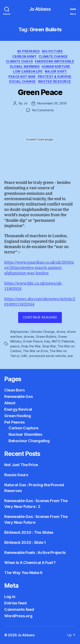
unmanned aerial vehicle (47, 356)
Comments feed (19, 609)
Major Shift (56, 71)
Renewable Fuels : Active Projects (35, 553)
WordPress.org (18, 616)
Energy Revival (18, 409)
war (70, 356)
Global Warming (25, 66)
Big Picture (52, 51)
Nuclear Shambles (25, 434)
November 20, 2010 (52, 103)
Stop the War (31, 346)
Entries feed (15, 603)
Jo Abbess (40, 9)
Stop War (49, 346)
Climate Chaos (20, 61)
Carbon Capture (23, 428)
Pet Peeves (14, 422)
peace (15, 346)
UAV (24, 356)
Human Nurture (56, 66)
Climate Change (53, 56)
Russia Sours (16, 475)
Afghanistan (19, 332)
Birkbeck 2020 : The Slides (29, 532)
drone (61, 332)
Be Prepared (29, 51)
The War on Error (35, 351)
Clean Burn (14, 390)
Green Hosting (18, 416)
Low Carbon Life (28, 71)
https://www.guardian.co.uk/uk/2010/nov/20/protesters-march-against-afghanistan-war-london (39, 268)
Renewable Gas (19, 396)
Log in (10, 597)
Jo (25, 103)
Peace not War (22, 77)
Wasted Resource (55, 81)
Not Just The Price (21, 465)
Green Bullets (46, 337)
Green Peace (40, 92)
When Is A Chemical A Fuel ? (30, 563)
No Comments (43, 110)
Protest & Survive (55, 77)
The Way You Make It (23, 573)
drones (29, 337)
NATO (56, 341)
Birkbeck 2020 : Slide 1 (25, 542)
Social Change (22, 81)
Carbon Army (25, 56)
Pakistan (68, 341)
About (10, 403)
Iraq (47, 341)
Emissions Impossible (55, 61)
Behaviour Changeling (29, 441)
